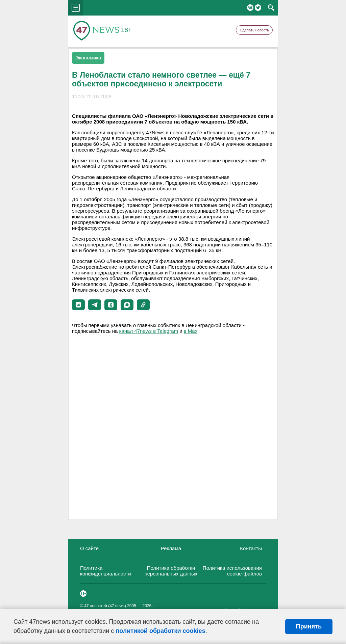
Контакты (251, 548)
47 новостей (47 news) (105, 606)
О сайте (89, 548)
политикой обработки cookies (160, 631)
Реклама (171, 548)
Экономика (88, 58)
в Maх (191, 331)
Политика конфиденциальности (106, 571)
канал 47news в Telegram (149, 331)
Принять (309, 626)
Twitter (258, 8)
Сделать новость (254, 30)
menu (76, 8)
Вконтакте (250, 8)
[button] (78, 305)
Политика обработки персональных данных (171, 571)
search (271, 8)
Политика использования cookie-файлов (232, 571)
